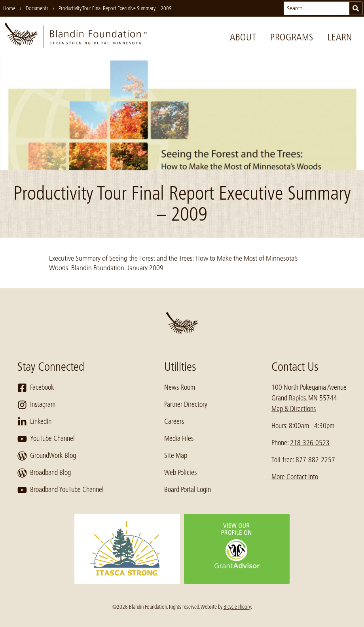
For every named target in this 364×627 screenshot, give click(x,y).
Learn (340, 37)
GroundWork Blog (47, 456)
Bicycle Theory (237, 607)
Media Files (179, 438)
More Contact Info (295, 477)
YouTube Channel (46, 439)
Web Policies (180, 473)
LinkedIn (34, 422)
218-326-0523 (310, 443)
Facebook (36, 388)
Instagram (36, 405)
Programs (292, 37)
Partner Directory (186, 404)
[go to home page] (76, 37)
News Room (180, 387)
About (243, 37)
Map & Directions (294, 409)
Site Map (176, 455)
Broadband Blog (44, 473)
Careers (174, 421)
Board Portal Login (188, 490)
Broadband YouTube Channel (61, 490)
